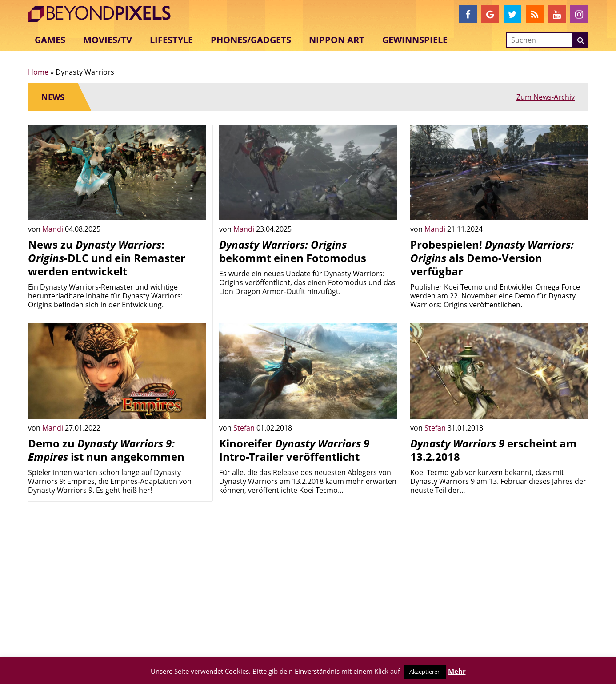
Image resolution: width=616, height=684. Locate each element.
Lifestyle (171, 40)
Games (50, 40)
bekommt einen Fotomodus (293, 251)
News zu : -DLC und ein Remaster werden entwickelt (107, 258)
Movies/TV (108, 40)
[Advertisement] (117, 571)
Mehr (457, 671)
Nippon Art (337, 40)
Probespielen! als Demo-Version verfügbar (492, 258)
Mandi (54, 229)
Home (38, 72)
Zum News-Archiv (546, 97)
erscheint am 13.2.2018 (494, 450)
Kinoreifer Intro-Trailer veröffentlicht (294, 450)
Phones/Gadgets (251, 40)
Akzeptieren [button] (425, 672)
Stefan (245, 428)
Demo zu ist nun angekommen (106, 450)
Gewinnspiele (415, 40)
